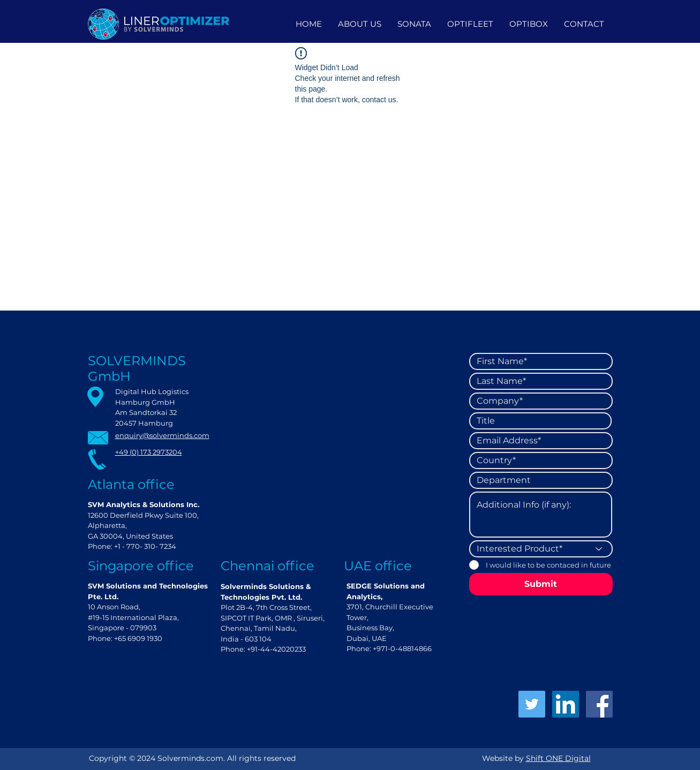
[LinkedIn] (566, 704)
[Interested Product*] (541, 549)
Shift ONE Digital (558, 758)
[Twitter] (532, 704)
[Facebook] (599, 704)
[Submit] (541, 584)
